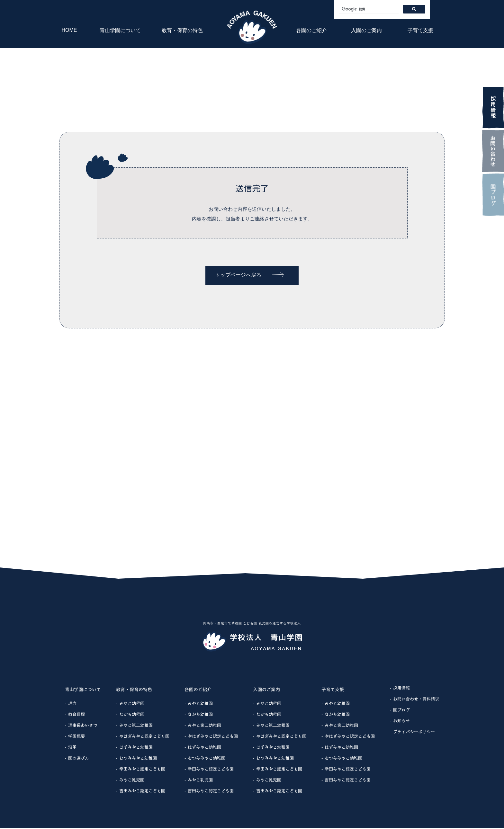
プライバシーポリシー (414, 733)
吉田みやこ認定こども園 (142, 792)
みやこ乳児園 (132, 781)
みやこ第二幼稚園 (136, 726)
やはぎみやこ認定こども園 (144, 737)
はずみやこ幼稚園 (136, 748)
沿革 (72, 748)
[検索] (368, 9)
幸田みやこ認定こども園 (142, 770)
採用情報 (401, 689)
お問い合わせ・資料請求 (416, 700)
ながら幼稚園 (132, 716)
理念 (72, 705)
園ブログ (401, 711)
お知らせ (401, 722)
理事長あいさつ (83, 726)
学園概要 (76, 737)
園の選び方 (79, 759)
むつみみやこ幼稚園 (138, 759)
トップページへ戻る (250, 275)
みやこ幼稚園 (132, 705)
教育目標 (76, 716)
